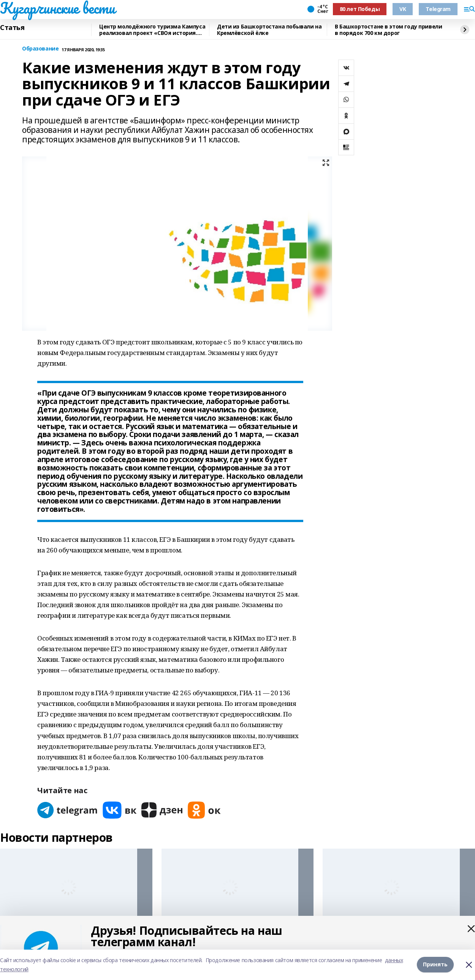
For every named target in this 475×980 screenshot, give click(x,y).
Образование (40, 49)
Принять (435, 965)
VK (403, 9)
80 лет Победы (360, 9)
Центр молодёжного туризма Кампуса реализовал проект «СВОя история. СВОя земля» (152, 30)
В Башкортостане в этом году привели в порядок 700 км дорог (388, 30)
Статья (12, 28)
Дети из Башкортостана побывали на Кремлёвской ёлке (269, 30)
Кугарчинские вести (57, 8)
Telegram (438, 9)
